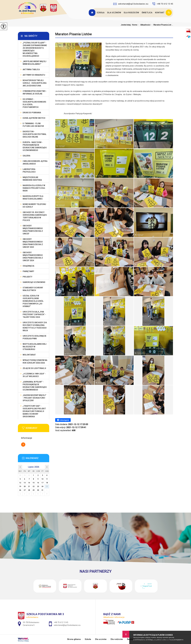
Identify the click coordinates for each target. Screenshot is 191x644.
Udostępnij (63, 420)
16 (38, 483)
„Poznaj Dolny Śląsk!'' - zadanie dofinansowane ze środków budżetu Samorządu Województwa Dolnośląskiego (35, 49)
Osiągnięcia (28, 266)
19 (20, 486)
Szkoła (101, 13)
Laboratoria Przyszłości (29, 171)
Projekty (27, 277)
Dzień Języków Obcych (34, 118)
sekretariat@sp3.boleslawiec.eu (131, 4)
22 (34, 486)
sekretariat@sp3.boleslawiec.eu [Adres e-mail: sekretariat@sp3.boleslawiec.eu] (67, 625)
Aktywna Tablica (31, 69)
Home (135, 25)
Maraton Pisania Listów (73, 34)
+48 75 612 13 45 (163, 4)
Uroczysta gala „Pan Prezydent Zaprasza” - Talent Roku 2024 (34, 314)
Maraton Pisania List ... (162, 25)
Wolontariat (29, 355)
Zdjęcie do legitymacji (34, 368)
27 (25, 490)
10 (42, 479)
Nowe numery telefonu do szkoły (34, 206)
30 (38, 490)
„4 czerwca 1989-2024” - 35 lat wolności (34, 375)
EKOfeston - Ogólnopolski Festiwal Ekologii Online (35, 134)
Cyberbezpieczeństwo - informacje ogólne (35, 92)
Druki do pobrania (32, 113)
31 (42, 490)
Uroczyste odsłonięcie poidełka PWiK (34, 337)
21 (29, 486)
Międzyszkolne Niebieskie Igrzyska (32, 179)
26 (20, 490)
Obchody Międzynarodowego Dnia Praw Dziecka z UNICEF (33, 230)
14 (29, 483)
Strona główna (92, 13)
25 (47, 486)
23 (38, 486)
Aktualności (144, 25)
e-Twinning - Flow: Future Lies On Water (33, 125)
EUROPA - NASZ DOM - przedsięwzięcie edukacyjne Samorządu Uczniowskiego (35, 146)
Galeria (26, 156)
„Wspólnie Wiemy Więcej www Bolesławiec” (34, 63)
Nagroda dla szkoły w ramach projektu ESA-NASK (34, 188)
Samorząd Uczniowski (34, 282)
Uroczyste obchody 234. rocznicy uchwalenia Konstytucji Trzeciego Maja (35, 327)
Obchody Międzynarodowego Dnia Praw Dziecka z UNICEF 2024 (33, 256)
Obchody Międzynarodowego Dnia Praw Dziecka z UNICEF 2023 (33, 243)
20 (25, 486)
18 (47, 483)
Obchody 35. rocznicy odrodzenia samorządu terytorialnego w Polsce (35, 216)
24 (42, 486)
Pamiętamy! (28, 271)
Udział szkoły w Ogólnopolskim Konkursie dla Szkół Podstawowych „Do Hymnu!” (33, 301)
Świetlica (147, 13)
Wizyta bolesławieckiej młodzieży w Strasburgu (35, 347)
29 (34, 490)
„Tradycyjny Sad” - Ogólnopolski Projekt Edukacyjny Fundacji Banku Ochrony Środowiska (34, 411)
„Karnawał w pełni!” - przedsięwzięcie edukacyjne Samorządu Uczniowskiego (35, 386)
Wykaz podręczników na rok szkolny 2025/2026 (35, 362)
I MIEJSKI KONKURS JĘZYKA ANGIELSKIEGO (35, 162)
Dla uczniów (114, 13)
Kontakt (160, 13)
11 (47, 479)
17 (42, 483)
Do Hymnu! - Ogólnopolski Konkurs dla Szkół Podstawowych (34, 103)
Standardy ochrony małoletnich (33, 289)
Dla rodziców (131, 13)
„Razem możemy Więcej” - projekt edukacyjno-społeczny (34, 398)
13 (25, 483)
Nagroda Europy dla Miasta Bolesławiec (33, 197)
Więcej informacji (23, 445)
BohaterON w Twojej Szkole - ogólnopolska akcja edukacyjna (35, 83)
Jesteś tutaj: (126, 25)
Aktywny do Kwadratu (34, 75)
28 (29, 490)
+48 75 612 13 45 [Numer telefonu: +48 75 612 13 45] (61, 622)
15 (34, 483)
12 (20, 483)
